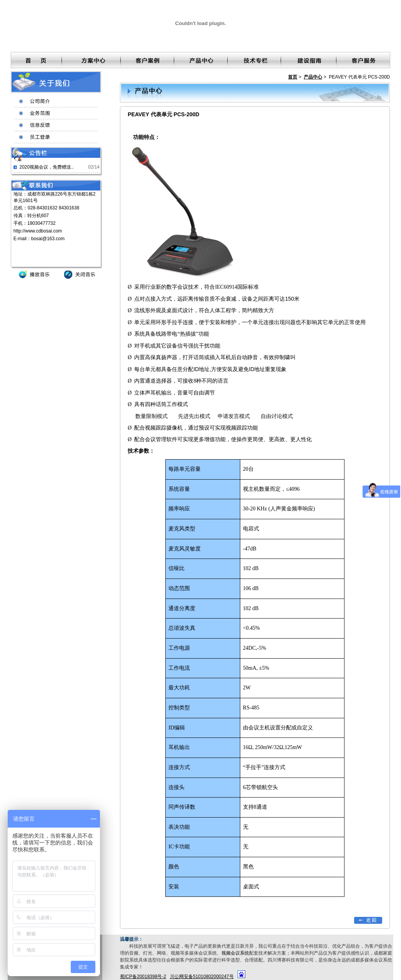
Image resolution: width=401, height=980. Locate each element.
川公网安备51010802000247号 (202, 977)
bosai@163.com (48, 239)
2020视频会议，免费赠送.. (46, 167)
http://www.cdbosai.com (38, 231)
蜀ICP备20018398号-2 (143, 977)
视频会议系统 (235, 953)
